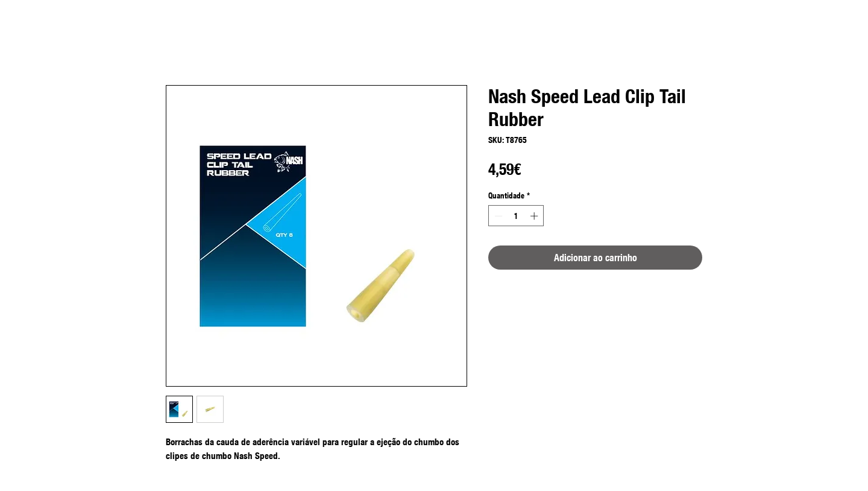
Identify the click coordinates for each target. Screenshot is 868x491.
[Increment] (535, 216)
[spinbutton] (516, 216)
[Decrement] (497, 216)
